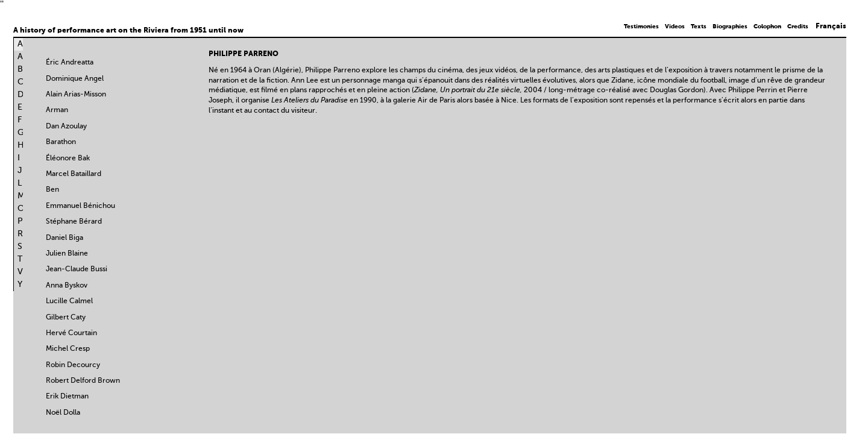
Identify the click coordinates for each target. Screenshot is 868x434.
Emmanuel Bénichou (80, 206)
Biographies (730, 27)
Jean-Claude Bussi (77, 269)
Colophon (767, 27)
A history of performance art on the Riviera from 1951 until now (128, 31)
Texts (699, 27)
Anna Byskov (67, 286)
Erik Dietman (67, 397)
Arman (57, 110)
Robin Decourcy (73, 365)
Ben (52, 190)
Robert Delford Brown (83, 381)
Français (831, 27)
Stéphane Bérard (74, 222)
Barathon (61, 142)
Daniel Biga (64, 238)
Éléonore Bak (68, 159)
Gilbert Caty (66, 318)
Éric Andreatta (70, 63)
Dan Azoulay (66, 127)
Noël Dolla (63, 413)
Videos (675, 27)
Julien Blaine (67, 254)
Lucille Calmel (69, 301)
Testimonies (641, 27)
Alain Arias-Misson (76, 95)
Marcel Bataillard (74, 174)
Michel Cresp (68, 349)
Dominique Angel (75, 79)
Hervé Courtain (71, 333)
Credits (798, 27)
